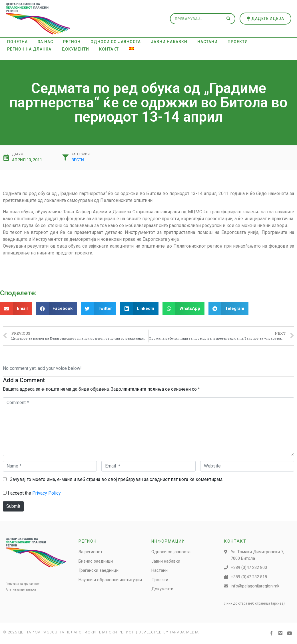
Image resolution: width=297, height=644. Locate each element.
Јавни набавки (169, 42)
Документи (75, 49)
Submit (13, 506)
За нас (45, 42)
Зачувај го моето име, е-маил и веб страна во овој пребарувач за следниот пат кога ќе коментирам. (117, 479)
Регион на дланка (29, 49)
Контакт (109, 49)
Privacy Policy (47, 493)
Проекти (238, 42)
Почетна (17, 42)
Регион (72, 42)
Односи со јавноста (116, 42)
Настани (207, 42)
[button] (266, 19)
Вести (78, 160)
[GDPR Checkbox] (5, 493)
